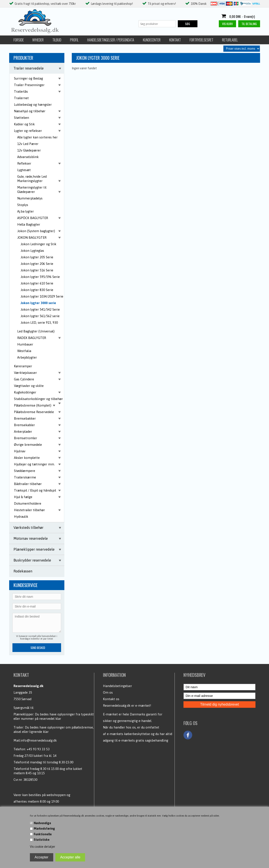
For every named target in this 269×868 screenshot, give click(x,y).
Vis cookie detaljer (43, 847)
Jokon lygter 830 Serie (37, 290)
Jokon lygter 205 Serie (37, 257)
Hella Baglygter (29, 224)
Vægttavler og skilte (29, 386)
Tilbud (57, 40)
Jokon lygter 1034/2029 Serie (42, 296)
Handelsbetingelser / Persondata (111, 40)
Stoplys (23, 205)
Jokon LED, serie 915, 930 (39, 323)
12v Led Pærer (28, 144)
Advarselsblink (28, 157)
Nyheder (38, 40)
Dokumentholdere (28, 503)
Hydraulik (21, 517)
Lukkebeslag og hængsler (33, 105)
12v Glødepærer (29, 150)
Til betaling (249, 24)
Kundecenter (152, 40)
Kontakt (175, 40)
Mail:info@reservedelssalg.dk (35, 740)
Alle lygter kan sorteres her (37, 137)
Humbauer (25, 344)
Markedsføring (44, 829)
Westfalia (24, 351)
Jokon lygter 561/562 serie (40, 316)
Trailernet (21, 98)
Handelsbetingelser (117, 686)
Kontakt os (111, 699)
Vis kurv (227, 24)
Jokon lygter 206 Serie (37, 264)
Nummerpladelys (30, 198)
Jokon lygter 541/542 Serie (40, 309)
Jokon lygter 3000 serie (38, 303)
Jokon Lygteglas (32, 251)
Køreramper (23, 366)
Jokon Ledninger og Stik (38, 244)
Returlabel (230, 40)
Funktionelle (43, 834)
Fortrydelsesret (201, 40)
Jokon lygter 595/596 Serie (40, 277)
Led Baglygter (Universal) (36, 331)
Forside (19, 40)
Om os (108, 692)
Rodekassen (23, 571)
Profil (74, 40)
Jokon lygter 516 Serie (37, 270)
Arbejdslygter (27, 357)
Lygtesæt (24, 170)
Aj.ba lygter (26, 211)
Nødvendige (42, 823)
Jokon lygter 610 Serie (37, 283)
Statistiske (42, 840)
